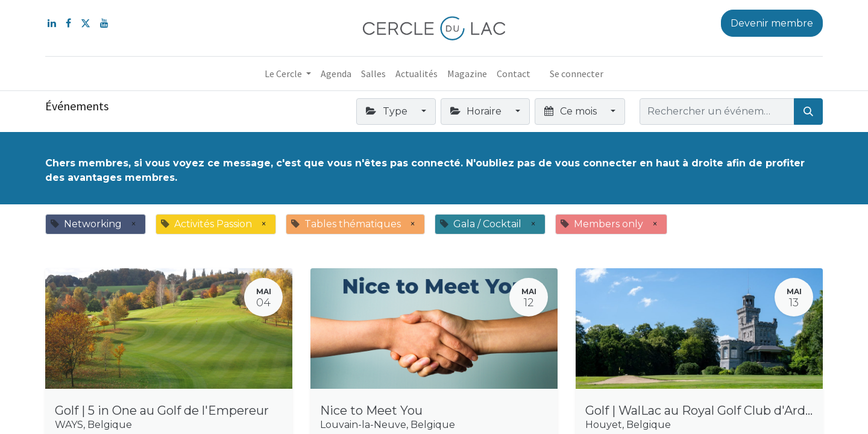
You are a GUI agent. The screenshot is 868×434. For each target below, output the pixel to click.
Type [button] (388, 111)
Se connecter (577, 74)
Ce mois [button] (571, 111)
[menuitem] (336, 74)
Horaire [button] (477, 111)
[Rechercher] (808, 112)
